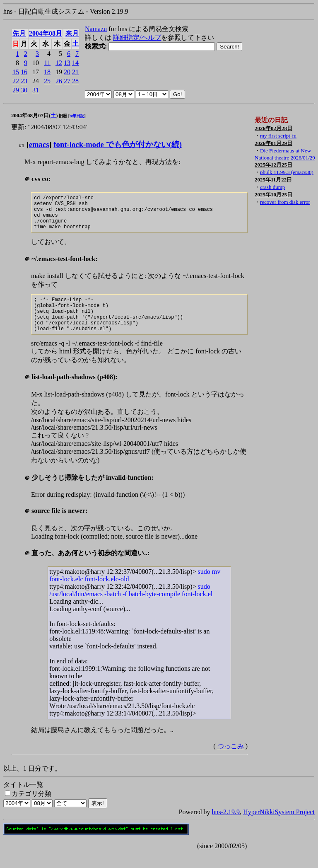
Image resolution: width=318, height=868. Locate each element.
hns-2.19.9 (226, 827)
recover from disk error (285, 202)
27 (67, 81)
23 (24, 81)
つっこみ (231, 761)
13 (67, 63)
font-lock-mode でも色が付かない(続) (118, 144)
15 (16, 72)
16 (24, 72)
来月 (72, 33)
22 (16, 81)
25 (47, 81)
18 (47, 72)
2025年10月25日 (273, 195)
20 (67, 72)
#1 (22, 145)
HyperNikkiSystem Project (279, 827)
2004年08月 (46, 33)
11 (47, 63)
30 (24, 90)
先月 (19, 33)
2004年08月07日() (35, 115)
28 (75, 81)
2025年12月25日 (273, 165)
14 (75, 63)
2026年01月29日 (273, 143)
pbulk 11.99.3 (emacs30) (287, 172)
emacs (39, 144)
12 (59, 63)
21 (75, 72)
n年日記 (77, 116)
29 (16, 90)
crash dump (272, 187)
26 (59, 81)
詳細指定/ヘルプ (137, 37)
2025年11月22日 (273, 180)
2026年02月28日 (273, 128)
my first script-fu (278, 136)
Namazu (96, 29)
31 (36, 90)
